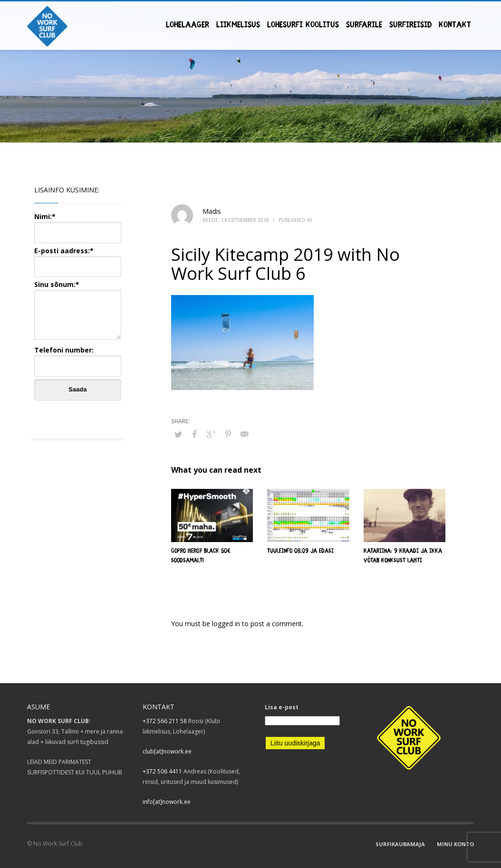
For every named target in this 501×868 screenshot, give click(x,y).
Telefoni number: (78, 358)
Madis (212, 211)
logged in (227, 624)
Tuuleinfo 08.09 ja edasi (300, 551)
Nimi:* (78, 224)
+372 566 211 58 (165, 721)
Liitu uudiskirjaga (295, 743)
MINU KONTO (455, 844)
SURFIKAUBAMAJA (400, 844)
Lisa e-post (282, 707)
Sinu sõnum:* (78, 311)
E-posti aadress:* (78, 258)
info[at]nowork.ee (167, 802)
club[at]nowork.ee (167, 751)
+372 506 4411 (162, 771)
